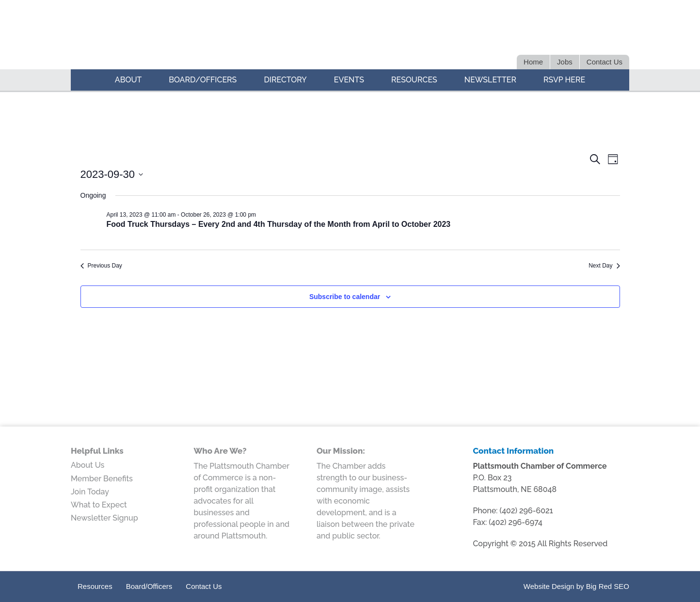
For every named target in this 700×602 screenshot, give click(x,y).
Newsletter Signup (104, 518)
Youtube (620, 38)
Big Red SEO (608, 586)
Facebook (586, 38)
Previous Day (101, 266)
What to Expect (99, 505)
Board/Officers (149, 586)
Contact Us (204, 586)
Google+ (603, 38)
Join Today (90, 492)
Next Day (604, 266)
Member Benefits (102, 479)
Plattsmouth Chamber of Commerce (205, 36)
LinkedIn (569, 38)
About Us (87, 465)
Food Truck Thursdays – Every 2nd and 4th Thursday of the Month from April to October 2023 (279, 224)
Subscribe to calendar (345, 297)
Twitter (552, 38)
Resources (95, 586)
